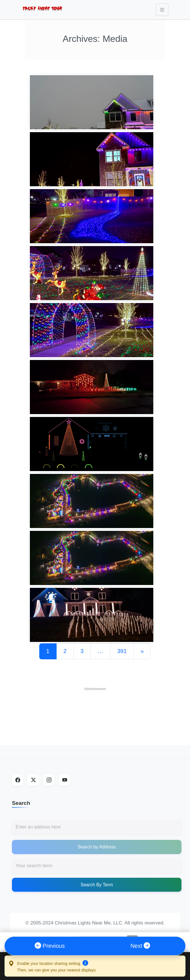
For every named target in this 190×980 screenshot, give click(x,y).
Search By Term (97, 885)
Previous (50, 946)
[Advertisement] (95, 708)
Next (140, 946)
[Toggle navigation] (162, 10)
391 (122, 651)
